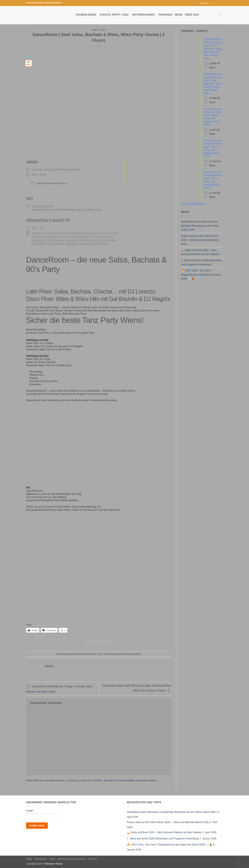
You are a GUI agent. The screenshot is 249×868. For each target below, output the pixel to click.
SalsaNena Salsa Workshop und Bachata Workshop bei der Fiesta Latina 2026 (200, 226)
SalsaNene (58, 244)
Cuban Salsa (106, 233)
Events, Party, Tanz (115, 15)
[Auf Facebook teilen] (87, 643)
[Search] (221, 15)
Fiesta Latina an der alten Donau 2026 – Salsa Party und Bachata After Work (213, 117)
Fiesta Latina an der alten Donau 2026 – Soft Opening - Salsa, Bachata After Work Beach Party (213, 49)
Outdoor (64, 237)
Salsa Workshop (41, 244)
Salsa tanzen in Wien (91, 240)
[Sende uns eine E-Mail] (218, 3)
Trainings (165, 15)
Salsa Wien (110, 240)
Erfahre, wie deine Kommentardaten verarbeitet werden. (126, 780)
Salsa (101, 237)
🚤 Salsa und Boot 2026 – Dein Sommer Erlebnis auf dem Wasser (200, 252)
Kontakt (93, 859)
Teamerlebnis (86, 15)
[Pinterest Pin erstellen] (105, 643)
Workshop (101, 244)
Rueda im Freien (88, 237)
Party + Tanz (99, 30)
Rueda (74, 237)
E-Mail (30, 811)
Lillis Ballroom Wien (43, 206)
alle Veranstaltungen (193, 204)
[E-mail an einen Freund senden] (99, 643)
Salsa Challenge (55, 240)
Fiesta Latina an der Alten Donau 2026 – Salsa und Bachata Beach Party (200, 240)
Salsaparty (71, 244)
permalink (136, 654)
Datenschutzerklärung (72, 859)
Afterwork (37, 233)
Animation (50, 233)
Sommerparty (86, 244)
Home (29, 859)
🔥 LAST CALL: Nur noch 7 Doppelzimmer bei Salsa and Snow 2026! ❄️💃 (201, 275)
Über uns (192, 15)
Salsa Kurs (72, 240)
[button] (203, 3)
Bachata (62, 233)
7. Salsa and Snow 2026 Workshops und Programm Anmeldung (202, 262)
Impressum (41, 859)
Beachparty (91, 233)
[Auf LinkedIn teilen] (110, 643)
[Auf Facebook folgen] (212, 3)
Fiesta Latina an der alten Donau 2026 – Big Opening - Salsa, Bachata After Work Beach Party (213, 84)
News (179, 15)
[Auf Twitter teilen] (93, 643)
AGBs (52, 859)
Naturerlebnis (144, 15)
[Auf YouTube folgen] (221, 3)
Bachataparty (76, 233)
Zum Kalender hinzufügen (48, 183)
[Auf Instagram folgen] (215, 3)
